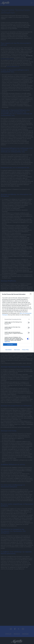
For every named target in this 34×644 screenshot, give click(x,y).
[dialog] (17, 322)
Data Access (17, 350)
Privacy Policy (25, 350)
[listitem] (17, 319)
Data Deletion (9, 350)
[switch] (28, 323)
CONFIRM (10, 344)
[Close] (31, 294)
